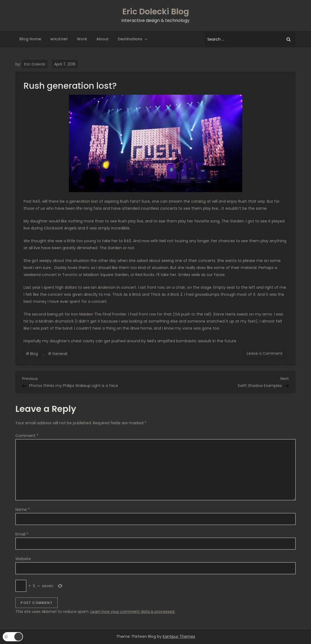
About (102, 39)
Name (23, 510)
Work (82, 39)
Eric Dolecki (35, 64)
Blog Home (30, 39)
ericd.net (59, 39)
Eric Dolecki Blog (156, 12)
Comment (27, 436)
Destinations (133, 39)
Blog (34, 354)
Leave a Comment (266, 353)
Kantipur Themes (179, 636)
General (60, 354)
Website (23, 559)
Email (22, 534)
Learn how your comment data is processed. (133, 612)
